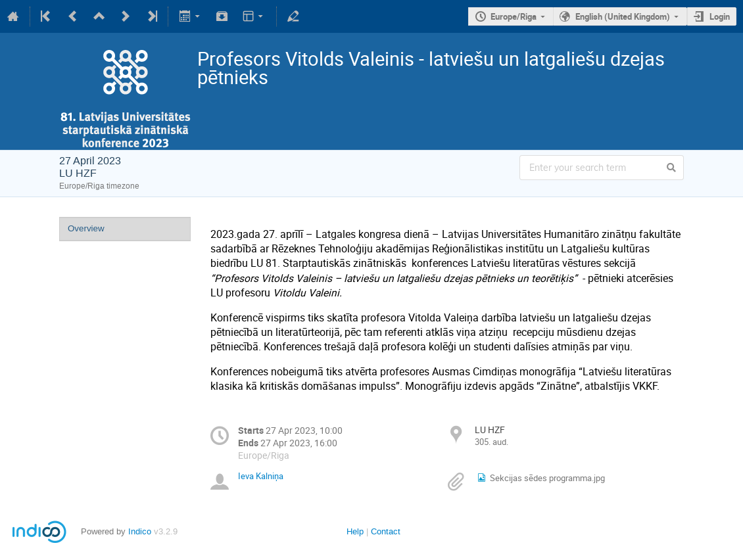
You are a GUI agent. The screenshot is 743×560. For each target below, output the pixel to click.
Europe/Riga (514, 16)
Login (720, 16)
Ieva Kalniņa (261, 476)
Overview (86, 228)
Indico (140, 531)
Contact (386, 531)
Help (355, 531)
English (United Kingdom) (623, 16)
